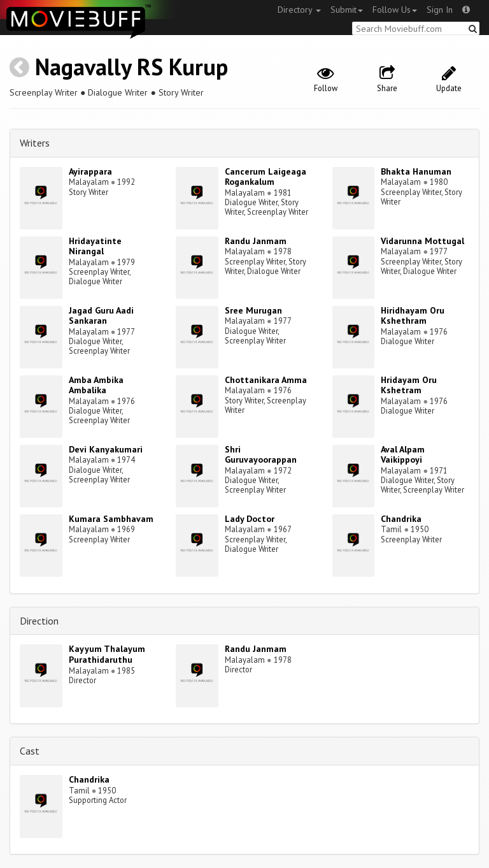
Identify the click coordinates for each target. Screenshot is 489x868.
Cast (30, 751)
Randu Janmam (256, 241)
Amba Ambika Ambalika (96, 385)
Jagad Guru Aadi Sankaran (101, 316)
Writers (35, 143)
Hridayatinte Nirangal (95, 246)
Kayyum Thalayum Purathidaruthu (107, 654)
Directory (299, 10)
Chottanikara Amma (266, 380)
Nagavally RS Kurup (131, 67)
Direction (39, 621)
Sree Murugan (253, 310)
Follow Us (395, 10)
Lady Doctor (250, 519)
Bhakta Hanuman (416, 171)
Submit (347, 10)
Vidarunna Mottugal (422, 241)
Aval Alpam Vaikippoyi (403, 455)
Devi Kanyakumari (106, 449)
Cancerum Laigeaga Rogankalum (266, 177)
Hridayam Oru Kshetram (409, 385)
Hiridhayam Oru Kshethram (413, 316)
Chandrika (401, 519)
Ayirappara (90, 171)
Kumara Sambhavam (111, 519)
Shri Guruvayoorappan (261, 455)
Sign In (440, 10)
